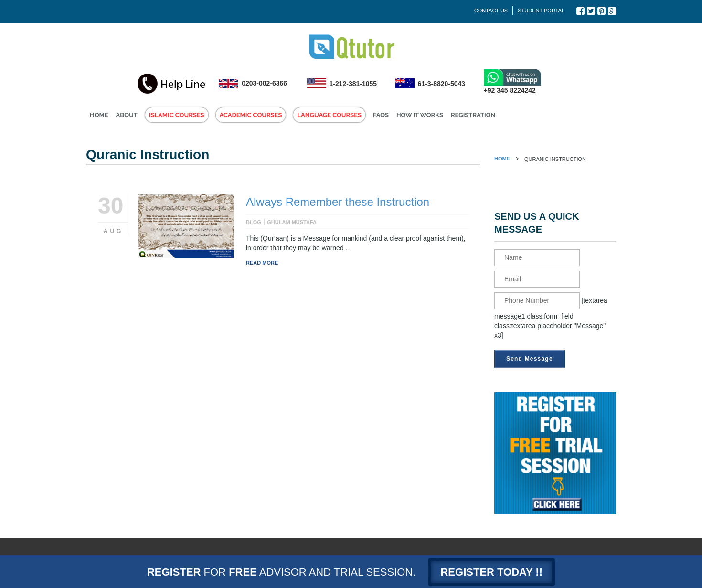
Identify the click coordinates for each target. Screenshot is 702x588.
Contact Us (491, 11)
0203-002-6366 (264, 83)
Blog (254, 222)
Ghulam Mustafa (292, 222)
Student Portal (541, 11)
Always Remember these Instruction (338, 202)
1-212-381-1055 (353, 84)
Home (502, 159)
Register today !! (491, 572)
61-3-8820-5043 (442, 84)
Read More (262, 263)
